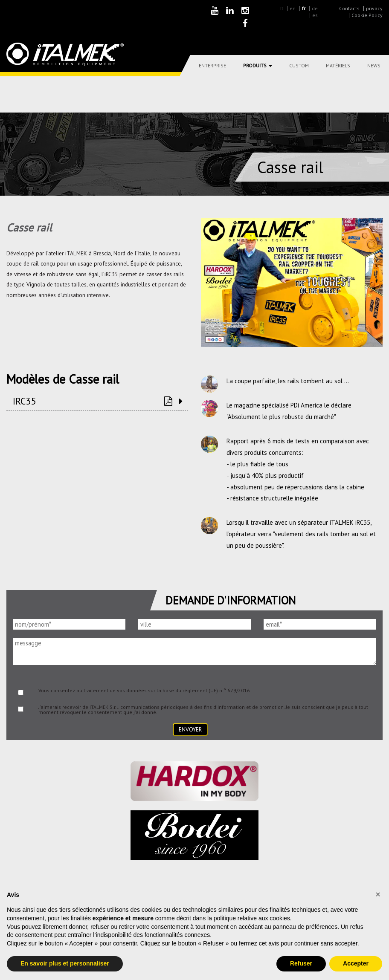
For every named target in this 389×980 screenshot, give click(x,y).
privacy (374, 8)
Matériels (338, 65)
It (282, 8)
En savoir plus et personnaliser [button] (65, 963)
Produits (258, 65)
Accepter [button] (356, 963)
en (293, 8)
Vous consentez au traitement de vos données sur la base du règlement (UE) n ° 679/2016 (144, 690)
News (374, 65)
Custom (299, 65)
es (315, 15)
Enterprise (212, 65)
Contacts (349, 8)
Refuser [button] (301, 963)
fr (304, 8)
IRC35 (24, 401)
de (315, 8)
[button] (378, 894)
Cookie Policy (367, 15)
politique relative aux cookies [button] (252, 918)
